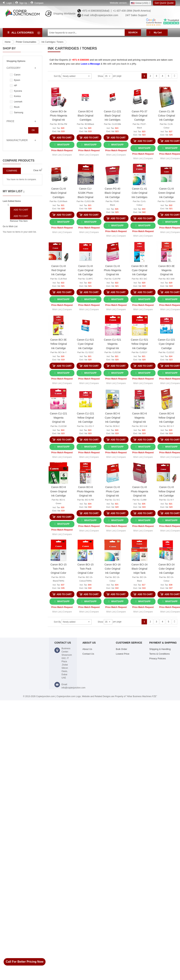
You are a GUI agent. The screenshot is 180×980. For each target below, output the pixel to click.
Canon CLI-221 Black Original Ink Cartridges (113, 116)
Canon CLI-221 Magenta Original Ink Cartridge (59, 418)
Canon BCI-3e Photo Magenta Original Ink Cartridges (59, 116)
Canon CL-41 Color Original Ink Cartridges (139, 193)
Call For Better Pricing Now (25, 962)
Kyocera (18, 91)
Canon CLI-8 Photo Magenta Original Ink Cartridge (113, 271)
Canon (17, 75)
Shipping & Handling (160, 649)
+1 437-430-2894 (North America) (131, 11)
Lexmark (18, 102)
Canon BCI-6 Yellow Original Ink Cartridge (167, 418)
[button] (57, 155)
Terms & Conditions (160, 654)
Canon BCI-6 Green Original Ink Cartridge (59, 491)
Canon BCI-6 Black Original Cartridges (85, 116)
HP (16, 86)
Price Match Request (62, 150)
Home (8, 42)
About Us (87, 649)
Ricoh (17, 107)
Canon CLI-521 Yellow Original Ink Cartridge (139, 344)
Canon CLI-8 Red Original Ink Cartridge (58, 270)
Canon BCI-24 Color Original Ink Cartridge (166, 569)
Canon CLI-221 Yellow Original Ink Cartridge (86, 418)
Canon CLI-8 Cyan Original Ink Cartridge (86, 270)
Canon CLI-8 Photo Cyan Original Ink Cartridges (112, 492)
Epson (17, 80)
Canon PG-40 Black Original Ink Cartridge (112, 193)
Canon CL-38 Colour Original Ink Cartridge (166, 116)
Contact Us (88, 654)
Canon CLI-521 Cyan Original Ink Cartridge (86, 344)
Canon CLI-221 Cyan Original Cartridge (166, 344)
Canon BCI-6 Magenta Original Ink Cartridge (139, 418)
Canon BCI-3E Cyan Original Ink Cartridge (140, 270)
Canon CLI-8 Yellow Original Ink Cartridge (167, 491)
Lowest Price (123, 654)
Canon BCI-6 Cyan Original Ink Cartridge (113, 418)
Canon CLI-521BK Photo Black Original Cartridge (85, 193)
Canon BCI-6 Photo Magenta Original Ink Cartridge (86, 492)
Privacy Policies (158, 658)
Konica (17, 96)
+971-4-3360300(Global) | (96, 11)
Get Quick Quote (164, 3)
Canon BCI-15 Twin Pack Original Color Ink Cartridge (59, 569)
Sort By (57, 76)
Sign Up (23, 3)
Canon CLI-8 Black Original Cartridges (58, 193)
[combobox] (86, 33)
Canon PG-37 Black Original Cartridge (140, 116)
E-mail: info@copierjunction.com (99, 15)
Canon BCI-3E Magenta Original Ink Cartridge (166, 271)
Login (9, 3)
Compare (39, 3)
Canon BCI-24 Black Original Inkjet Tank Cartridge (139, 569)
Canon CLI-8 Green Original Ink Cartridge (166, 193)
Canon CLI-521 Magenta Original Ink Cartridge (113, 344)
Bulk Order (122, 649)
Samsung (19, 113)
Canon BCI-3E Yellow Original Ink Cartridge (58, 344)
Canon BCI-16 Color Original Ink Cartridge (113, 569)
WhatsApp (63, 145)
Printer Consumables (26, 42)
